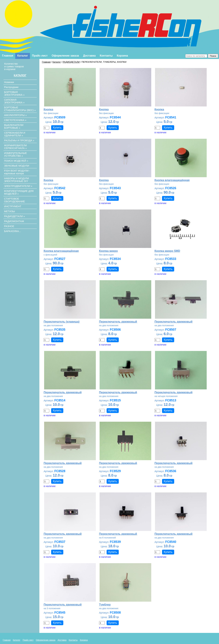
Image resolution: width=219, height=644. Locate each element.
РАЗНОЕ (9, 226)
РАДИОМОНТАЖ (14, 221)
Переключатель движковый (118, 322)
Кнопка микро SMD (167, 251)
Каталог (23, 56)
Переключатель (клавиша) (62, 322)
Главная (8, 56)
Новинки (9, 82)
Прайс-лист (40, 56)
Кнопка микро (108, 251)
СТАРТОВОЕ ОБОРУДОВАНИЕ (15, 200)
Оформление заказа (65, 56)
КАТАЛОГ (20, 75)
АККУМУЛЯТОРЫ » (15, 115)
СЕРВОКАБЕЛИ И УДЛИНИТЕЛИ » (15, 134)
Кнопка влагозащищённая (172, 180)
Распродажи (11, 87)
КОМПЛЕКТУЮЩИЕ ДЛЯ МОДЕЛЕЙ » (19, 192)
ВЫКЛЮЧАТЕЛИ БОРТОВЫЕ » (14, 126)
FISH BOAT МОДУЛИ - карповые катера (17, 172)
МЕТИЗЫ (9, 211)
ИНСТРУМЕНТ (13, 206)
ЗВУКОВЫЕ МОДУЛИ (17, 166)
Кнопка (48, 109)
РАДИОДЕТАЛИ (71, 62)
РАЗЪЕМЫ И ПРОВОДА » (19, 140)
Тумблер (105, 605)
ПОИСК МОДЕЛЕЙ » (16, 161)
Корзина (122, 56)
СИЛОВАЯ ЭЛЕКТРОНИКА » (14, 101)
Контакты (106, 56)
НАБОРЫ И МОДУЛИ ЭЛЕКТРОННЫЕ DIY (17, 180)
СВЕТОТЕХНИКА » (15, 120)
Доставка (89, 56)
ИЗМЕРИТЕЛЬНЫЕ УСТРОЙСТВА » (15, 154)
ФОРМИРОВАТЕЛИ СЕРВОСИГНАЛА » (15, 147)
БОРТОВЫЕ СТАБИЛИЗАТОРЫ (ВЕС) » (20, 109)
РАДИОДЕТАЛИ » (14, 216)
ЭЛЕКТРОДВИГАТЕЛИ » (18, 186)
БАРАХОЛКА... (12, 231)
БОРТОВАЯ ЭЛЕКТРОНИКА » (14, 93)
